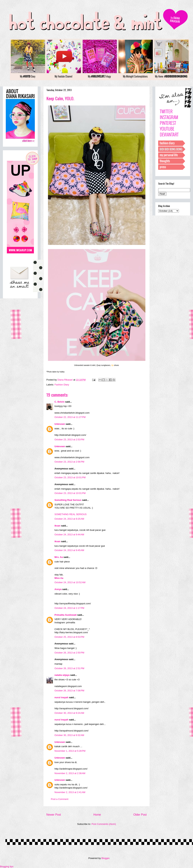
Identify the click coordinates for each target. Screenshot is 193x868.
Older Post (140, 815)
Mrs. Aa (59, 557)
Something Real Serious (68, 500)
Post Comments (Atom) (104, 824)
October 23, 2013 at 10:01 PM (70, 477)
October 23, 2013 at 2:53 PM (69, 440)
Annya (58, 589)
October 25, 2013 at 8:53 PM (69, 637)
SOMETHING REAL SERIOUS (71, 514)
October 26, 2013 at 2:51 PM (69, 668)
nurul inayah (61, 697)
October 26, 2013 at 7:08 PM (69, 691)
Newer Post (54, 815)
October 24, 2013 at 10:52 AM (70, 582)
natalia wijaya (62, 675)
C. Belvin (60, 402)
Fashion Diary (62, 385)
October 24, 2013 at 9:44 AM (69, 535)
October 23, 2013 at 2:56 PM (69, 462)
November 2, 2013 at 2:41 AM (70, 792)
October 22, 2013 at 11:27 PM (70, 417)
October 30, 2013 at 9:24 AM (69, 713)
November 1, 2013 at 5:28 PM (70, 751)
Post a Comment (60, 799)
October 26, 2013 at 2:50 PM (69, 653)
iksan (57, 526)
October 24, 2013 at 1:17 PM (69, 608)
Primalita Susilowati (66, 615)
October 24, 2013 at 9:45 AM (69, 550)
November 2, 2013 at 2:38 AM (70, 773)
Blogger (105, 858)
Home (97, 815)
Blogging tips (7, 866)
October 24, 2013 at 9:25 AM (69, 519)
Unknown (60, 424)
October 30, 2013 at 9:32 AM (69, 735)
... (81, 746)
